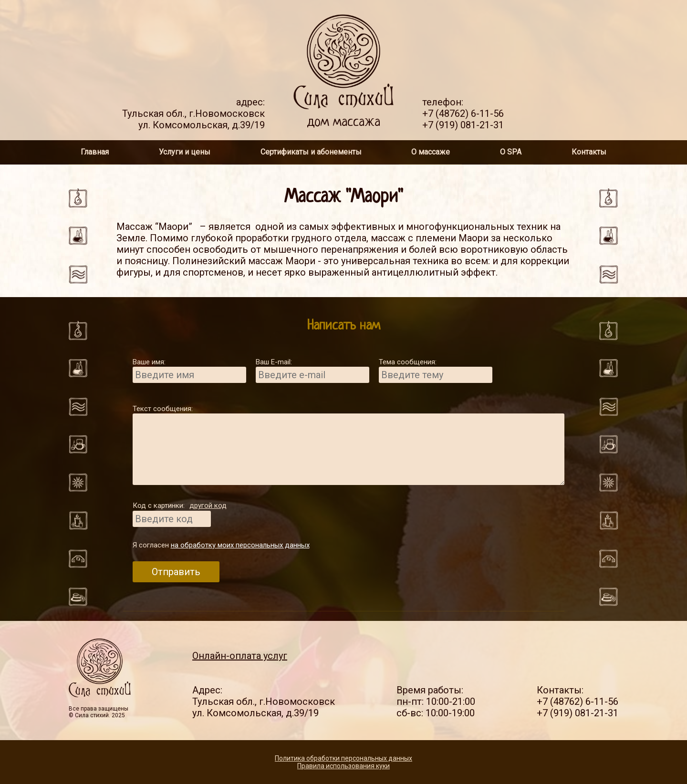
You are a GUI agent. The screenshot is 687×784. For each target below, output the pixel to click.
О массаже (431, 152)
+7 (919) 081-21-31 (463, 125)
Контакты (589, 152)
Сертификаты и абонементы (311, 152)
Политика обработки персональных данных (343, 758)
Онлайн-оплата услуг (240, 656)
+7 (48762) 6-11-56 (463, 113)
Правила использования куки (343, 766)
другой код (208, 505)
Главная (95, 152)
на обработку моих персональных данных (240, 545)
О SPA (511, 152)
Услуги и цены (185, 152)
